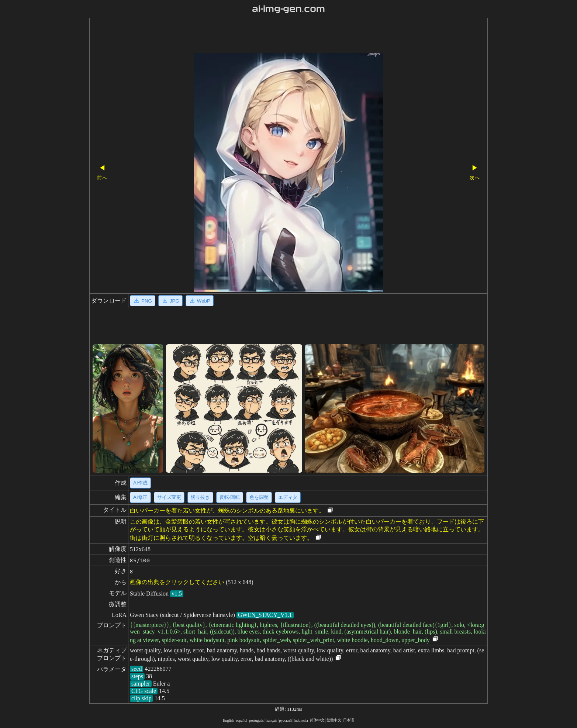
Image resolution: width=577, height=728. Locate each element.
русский (286, 720)
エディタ (288, 497)
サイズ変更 (169, 497)
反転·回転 (230, 497)
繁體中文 (334, 720)
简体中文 (317, 720)
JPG (170, 301)
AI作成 (140, 483)
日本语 (349, 720)
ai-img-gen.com (289, 9)
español (242, 720)
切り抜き (200, 497)
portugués (256, 720)
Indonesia (301, 720)
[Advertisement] (276, 36)
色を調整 (259, 497)
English (229, 720)
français (272, 720)
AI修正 (140, 497)
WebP (200, 301)
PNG (143, 301)
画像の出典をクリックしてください (177, 582)
